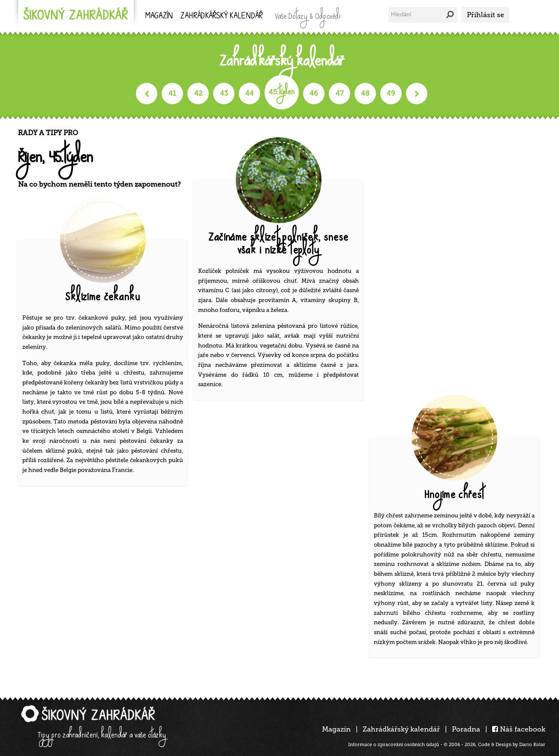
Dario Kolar (532, 745)
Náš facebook (519, 729)
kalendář (222, 17)
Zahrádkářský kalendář (401, 729)
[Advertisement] (457, 257)
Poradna (466, 729)
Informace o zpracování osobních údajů (394, 745)
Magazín (159, 17)
